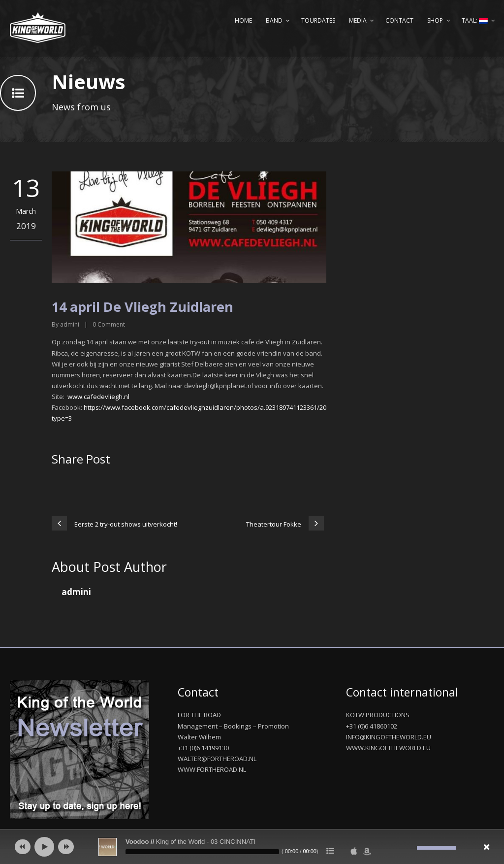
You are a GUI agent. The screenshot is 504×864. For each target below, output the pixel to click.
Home (243, 20)
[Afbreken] (409, 848)
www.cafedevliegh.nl (98, 397)
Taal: (475, 20)
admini (70, 324)
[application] (252, 847)
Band (274, 20)
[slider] (202, 852)
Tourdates (318, 20)
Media (358, 20)
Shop (435, 20)
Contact (399, 20)
